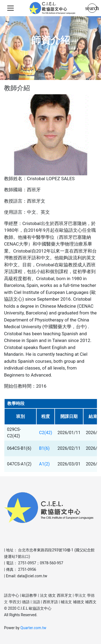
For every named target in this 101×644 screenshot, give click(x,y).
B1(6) (44, 448)
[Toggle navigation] (11, 8)
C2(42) (46, 433)
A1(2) (44, 464)
